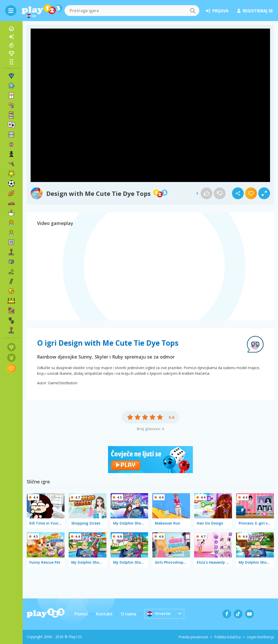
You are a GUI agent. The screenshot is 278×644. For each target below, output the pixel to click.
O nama (128, 614)
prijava (217, 11)
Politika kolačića (227, 637)
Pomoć (81, 614)
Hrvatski (159, 614)
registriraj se (255, 11)
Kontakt (104, 614)
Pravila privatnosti (193, 637)
